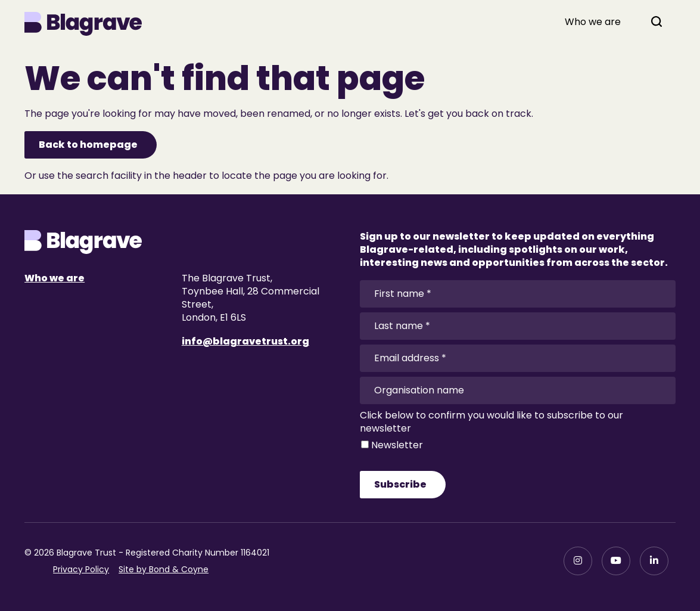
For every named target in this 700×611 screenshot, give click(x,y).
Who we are (593, 22)
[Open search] (657, 21)
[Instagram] (578, 561)
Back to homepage (88, 145)
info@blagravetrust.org (245, 341)
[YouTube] (616, 561)
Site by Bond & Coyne (164, 569)
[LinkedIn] (654, 561)
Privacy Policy (81, 569)
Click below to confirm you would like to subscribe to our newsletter (491, 422)
